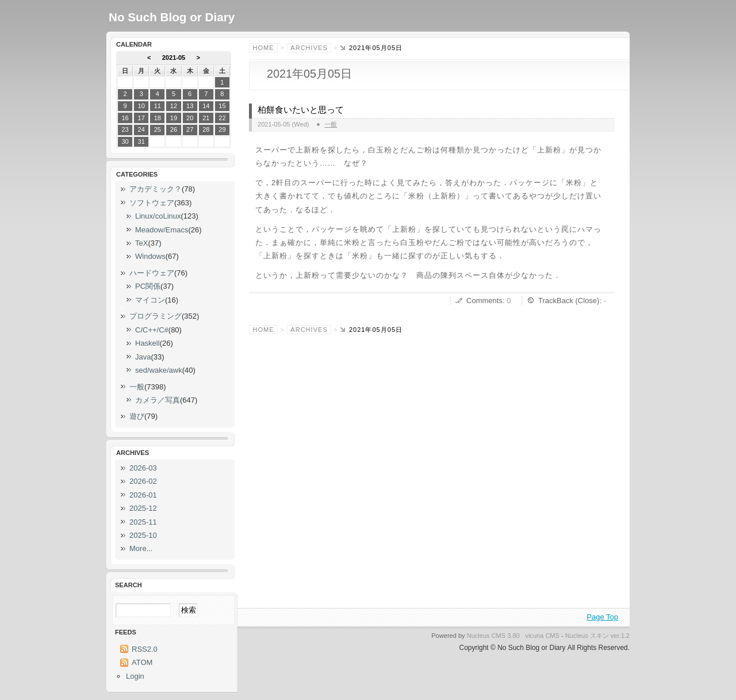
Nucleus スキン (587, 636)
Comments (484, 301)
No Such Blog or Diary (172, 17)
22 (222, 118)
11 (158, 106)
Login (135, 676)
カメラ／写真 (158, 400)
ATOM (142, 662)
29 (222, 129)
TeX (141, 243)
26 (174, 129)
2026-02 (143, 481)
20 (190, 118)
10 (141, 106)
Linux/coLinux (158, 216)
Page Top (602, 617)
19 (174, 118)
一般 (331, 124)
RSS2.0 (145, 649)
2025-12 (143, 508)
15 (222, 106)
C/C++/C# (152, 330)
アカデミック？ (156, 189)
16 (125, 118)
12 (174, 106)
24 (141, 129)
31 (141, 141)
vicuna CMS (542, 636)
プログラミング (156, 316)
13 (190, 106)
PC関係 (148, 286)
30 (125, 141)
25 (158, 129)
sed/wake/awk (159, 370)
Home (264, 48)
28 (206, 129)
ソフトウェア (152, 203)
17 (141, 118)
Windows (150, 256)
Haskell (147, 343)
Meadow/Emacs (162, 230)
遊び (137, 416)
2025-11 (143, 522)
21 (206, 118)
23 (125, 129)
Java (143, 357)
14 (206, 106)
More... (141, 548)
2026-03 (143, 468)
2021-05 (174, 58)
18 (158, 118)
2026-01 (143, 495)
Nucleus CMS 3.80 (493, 636)
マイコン (150, 300)
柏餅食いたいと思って (301, 110)
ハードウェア (152, 273)
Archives (309, 48)
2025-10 (143, 535)
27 (190, 129)
